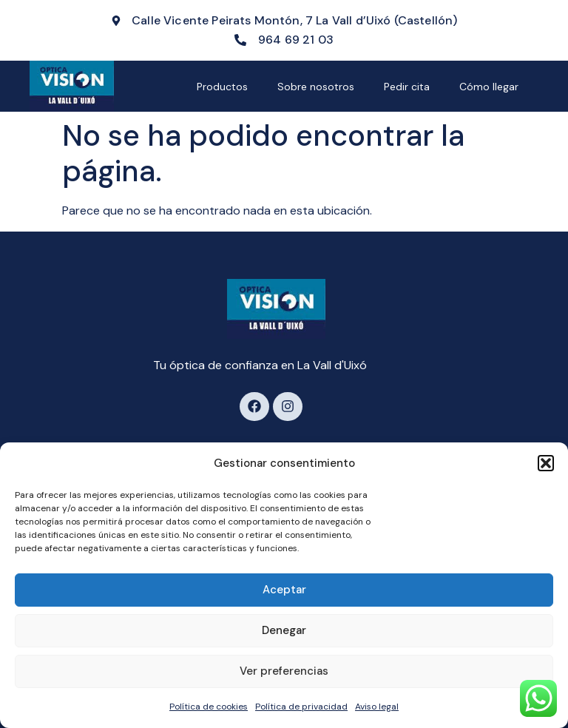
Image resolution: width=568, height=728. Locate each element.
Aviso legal (377, 707)
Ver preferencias (284, 671)
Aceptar (284, 590)
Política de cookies (209, 707)
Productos (222, 87)
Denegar (284, 630)
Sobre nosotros (316, 87)
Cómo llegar (489, 87)
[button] (546, 463)
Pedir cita (407, 87)
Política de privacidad (301, 707)
